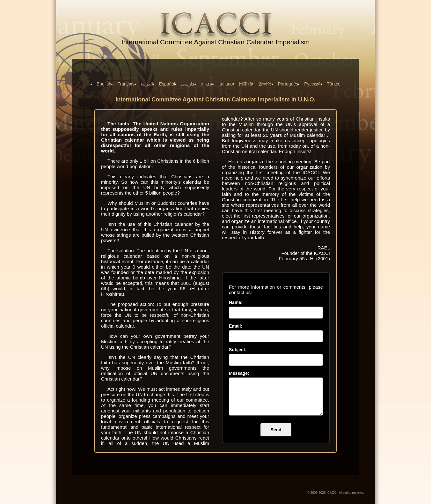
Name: (236, 302)
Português (288, 84)
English (104, 84)
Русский (312, 84)
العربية (147, 84)
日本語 (245, 84)
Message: (239, 373)
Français (126, 84)
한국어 (265, 84)
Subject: (238, 350)
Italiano (226, 84)
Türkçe (334, 84)
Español (167, 84)
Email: (236, 326)
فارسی (188, 84)
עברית (206, 84)
